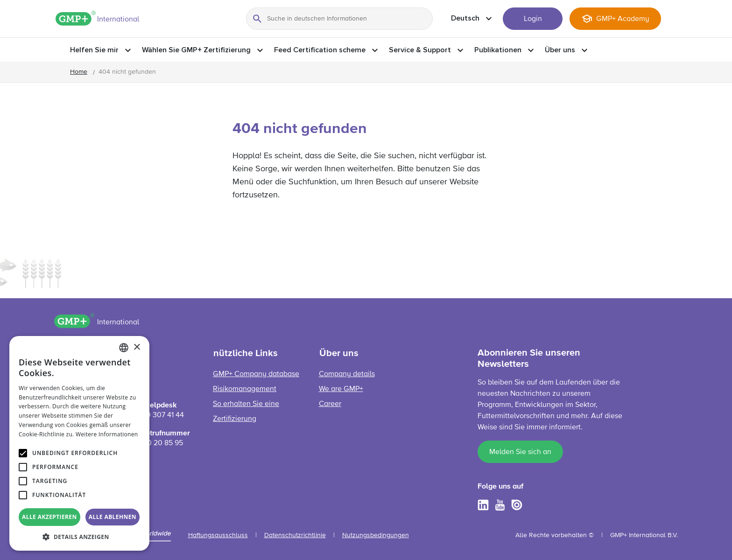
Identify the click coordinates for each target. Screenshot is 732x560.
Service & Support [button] (420, 50)
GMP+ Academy (623, 19)
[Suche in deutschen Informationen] (339, 19)
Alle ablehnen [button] (113, 517)
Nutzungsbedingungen (376, 535)
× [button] (137, 347)
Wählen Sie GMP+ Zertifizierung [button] (196, 50)
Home (79, 72)
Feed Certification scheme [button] (320, 50)
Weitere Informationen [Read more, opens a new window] (107, 434)
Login (533, 19)
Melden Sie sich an (520, 452)
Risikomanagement (245, 389)
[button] (79, 537)
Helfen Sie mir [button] (94, 50)
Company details (347, 374)
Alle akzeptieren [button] (49, 517)
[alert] (79, 443)
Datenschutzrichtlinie (295, 535)
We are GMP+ (341, 389)
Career (330, 404)
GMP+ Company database (256, 374)
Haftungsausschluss (218, 535)
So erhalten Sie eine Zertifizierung (246, 412)
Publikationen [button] (498, 50)
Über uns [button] (560, 50)
